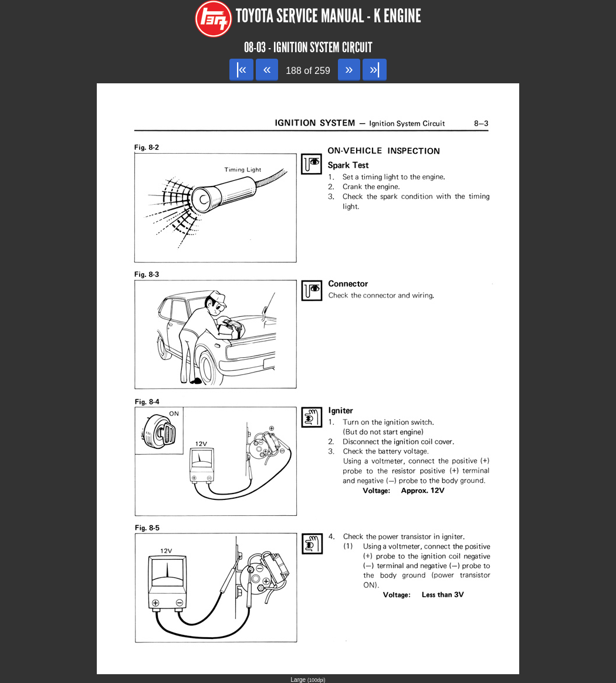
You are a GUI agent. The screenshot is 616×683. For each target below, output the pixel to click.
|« (241, 69)
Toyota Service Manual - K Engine (329, 16)
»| (375, 69)
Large (308, 680)
